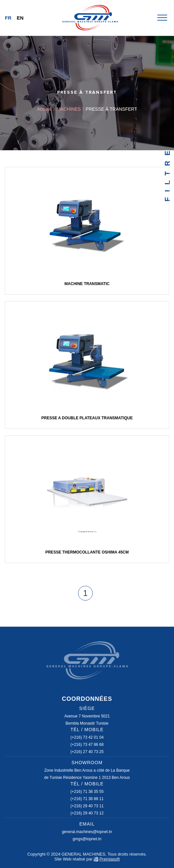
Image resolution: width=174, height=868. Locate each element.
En (20, 18)
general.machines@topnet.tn (87, 832)
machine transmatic (87, 284)
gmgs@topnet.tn (87, 839)
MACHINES (69, 109)
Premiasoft (109, 859)
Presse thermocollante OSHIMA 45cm (87, 552)
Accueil (44, 109)
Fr (8, 18)
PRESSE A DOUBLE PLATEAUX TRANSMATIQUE (87, 418)
